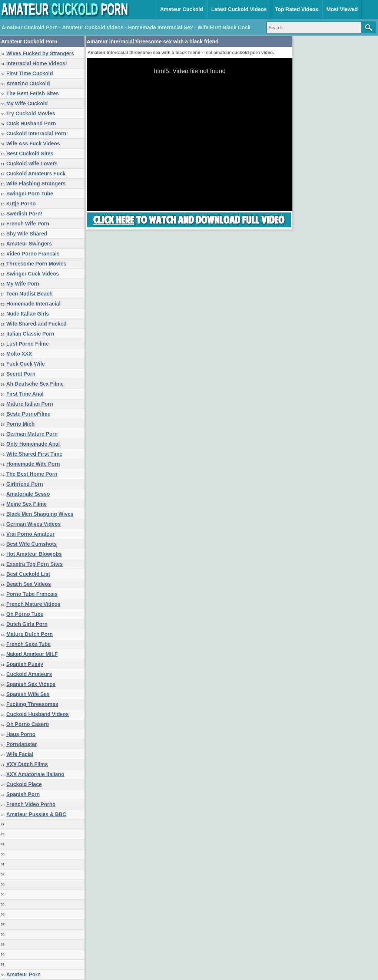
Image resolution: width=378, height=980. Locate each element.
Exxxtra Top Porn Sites (34, 564)
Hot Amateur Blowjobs (34, 554)
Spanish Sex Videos (31, 684)
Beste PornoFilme (28, 414)
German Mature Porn (32, 434)
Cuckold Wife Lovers (32, 164)
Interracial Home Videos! (37, 63)
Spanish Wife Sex (28, 694)
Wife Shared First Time (34, 454)
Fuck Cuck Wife (26, 364)
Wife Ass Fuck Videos (33, 143)
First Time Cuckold (30, 73)
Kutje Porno (21, 204)
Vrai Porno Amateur (30, 534)
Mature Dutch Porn (29, 634)
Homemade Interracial (33, 304)
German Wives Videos (34, 524)
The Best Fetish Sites (33, 93)
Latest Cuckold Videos (239, 9)
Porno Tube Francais (32, 594)
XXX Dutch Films (27, 764)
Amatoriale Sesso (28, 494)
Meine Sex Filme (26, 504)
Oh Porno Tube (25, 614)
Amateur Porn (24, 974)
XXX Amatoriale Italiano (35, 774)
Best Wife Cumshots (31, 544)
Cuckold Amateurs (29, 674)
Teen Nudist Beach (29, 294)
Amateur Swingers (29, 244)
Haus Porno (21, 734)
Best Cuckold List (28, 574)
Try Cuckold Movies (31, 113)
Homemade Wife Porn (33, 464)
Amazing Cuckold (28, 83)
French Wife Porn (28, 224)
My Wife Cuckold (27, 103)
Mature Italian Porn (30, 404)
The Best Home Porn (32, 474)
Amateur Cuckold (182, 9)
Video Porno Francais (33, 254)
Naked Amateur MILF (32, 654)
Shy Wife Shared (27, 234)
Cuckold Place (24, 784)
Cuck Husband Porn (31, 123)
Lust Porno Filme (27, 344)
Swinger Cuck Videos (33, 274)
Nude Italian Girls (28, 314)
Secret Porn (21, 374)
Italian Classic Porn (30, 334)
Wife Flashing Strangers (36, 184)
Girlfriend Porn (25, 484)
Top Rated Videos (297, 9)
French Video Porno (31, 804)
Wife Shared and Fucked (36, 324)
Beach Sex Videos (29, 584)
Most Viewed (342, 9)
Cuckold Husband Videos (38, 714)
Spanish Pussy (25, 664)
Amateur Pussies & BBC (36, 814)
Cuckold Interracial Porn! (37, 133)
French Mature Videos (33, 604)
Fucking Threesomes (32, 704)
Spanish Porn (23, 794)
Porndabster (21, 744)
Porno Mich (20, 424)
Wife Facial (20, 754)
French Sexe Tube (29, 644)
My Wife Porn (23, 284)
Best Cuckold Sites (30, 154)
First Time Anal (25, 394)
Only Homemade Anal (33, 444)
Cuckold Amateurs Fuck (36, 174)
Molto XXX (19, 354)
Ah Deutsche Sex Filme (35, 384)
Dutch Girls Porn (27, 624)
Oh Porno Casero (28, 724)
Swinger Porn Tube (30, 194)
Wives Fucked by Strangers (40, 53)
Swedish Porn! (24, 214)
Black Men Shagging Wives (40, 514)
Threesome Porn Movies (36, 264)
